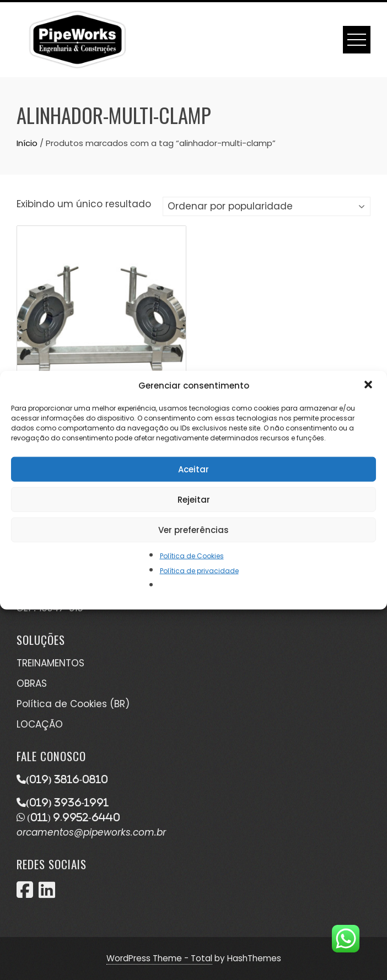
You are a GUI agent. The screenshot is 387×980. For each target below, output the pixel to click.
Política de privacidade (199, 571)
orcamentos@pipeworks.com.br (91, 832)
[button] (369, 386)
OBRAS (32, 683)
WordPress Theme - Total (159, 958)
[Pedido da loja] (267, 206)
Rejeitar (194, 499)
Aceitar (193, 469)
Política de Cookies (192, 556)
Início (27, 143)
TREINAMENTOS (50, 663)
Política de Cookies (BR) (73, 704)
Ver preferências (193, 529)
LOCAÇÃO (40, 724)
